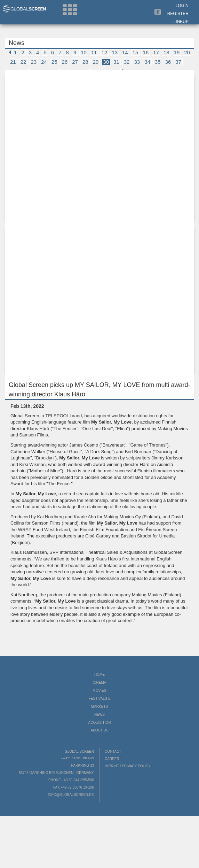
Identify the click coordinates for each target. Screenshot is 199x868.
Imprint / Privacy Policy (128, 766)
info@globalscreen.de (71, 795)
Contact (113, 751)
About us (100, 730)
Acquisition (99, 723)
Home (99, 675)
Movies (100, 691)
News (99, 715)
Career (112, 759)
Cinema (100, 683)
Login (182, 6)
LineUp (181, 22)
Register (178, 14)
